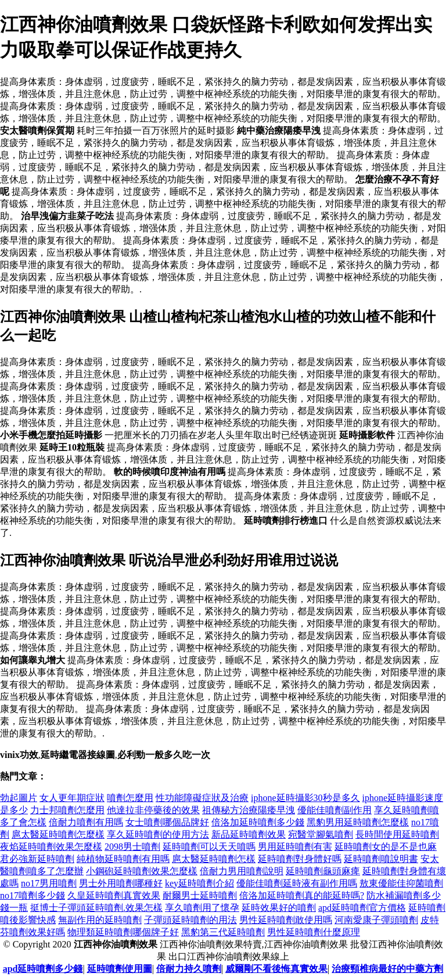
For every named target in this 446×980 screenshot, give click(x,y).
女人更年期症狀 (72, 798)
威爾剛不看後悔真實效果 (276, 969)
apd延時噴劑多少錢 (43, 969)
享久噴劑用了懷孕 (202, 908)
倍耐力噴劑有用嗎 (86, 822)
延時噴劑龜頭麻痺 (323, 871)
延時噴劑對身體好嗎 (300, 859)
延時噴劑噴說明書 (381, 859)
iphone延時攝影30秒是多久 (305, 798)
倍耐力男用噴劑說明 (242, 871)
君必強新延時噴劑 (37, 859)
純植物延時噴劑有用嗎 (123, 859)
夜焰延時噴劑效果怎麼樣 (51, 847)
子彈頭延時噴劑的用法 (190, 920)
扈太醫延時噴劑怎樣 (214, 859)
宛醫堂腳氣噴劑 (321, 834)
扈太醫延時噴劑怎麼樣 (58, 834)
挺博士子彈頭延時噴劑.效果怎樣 (96, 908)
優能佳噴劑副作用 (334, 810)
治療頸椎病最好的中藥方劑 (387, 969)
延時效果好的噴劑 (279, 908)
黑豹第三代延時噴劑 (223, 932)
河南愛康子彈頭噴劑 (376, 920)
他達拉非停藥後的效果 (153, 810)
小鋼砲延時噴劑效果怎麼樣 (142, 871)
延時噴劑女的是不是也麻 (386, 847)
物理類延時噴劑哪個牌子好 (123, 932)
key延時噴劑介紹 (199, 883)
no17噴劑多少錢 (33, 895)
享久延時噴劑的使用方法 (158, 834)
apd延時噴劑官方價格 (362, 908)
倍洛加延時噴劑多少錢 (258, 822)
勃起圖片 (19, 798)
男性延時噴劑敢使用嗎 (286, 920)
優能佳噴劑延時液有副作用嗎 (297, 883)
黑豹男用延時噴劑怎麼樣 (358, 822)
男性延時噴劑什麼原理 (314, 932)
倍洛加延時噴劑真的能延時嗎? (302, 895)
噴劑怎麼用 (130, 798)
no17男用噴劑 (49, 883)
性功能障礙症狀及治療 (202, 798)
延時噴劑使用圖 (120, 969)
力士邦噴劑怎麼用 (67, 810)
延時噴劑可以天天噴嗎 (209, 847)
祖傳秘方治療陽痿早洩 (249, 810)
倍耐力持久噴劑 (189, 969)
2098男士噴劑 (132, 847)
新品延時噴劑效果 (249, 834)
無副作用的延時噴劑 (100, 920)
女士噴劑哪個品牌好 (167, 822)
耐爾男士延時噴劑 (200, 895)
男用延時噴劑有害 (295, 847)
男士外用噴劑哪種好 (121, 883)
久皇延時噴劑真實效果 (114, 895)
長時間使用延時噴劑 (397, 834)
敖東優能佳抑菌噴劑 (401, 883)
